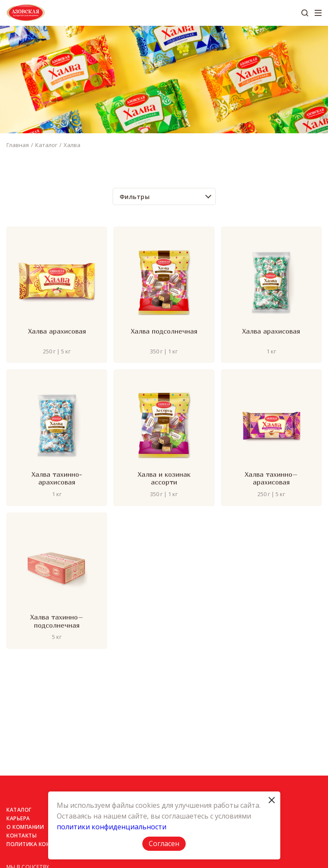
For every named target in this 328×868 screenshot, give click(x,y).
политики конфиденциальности (112, 827)
